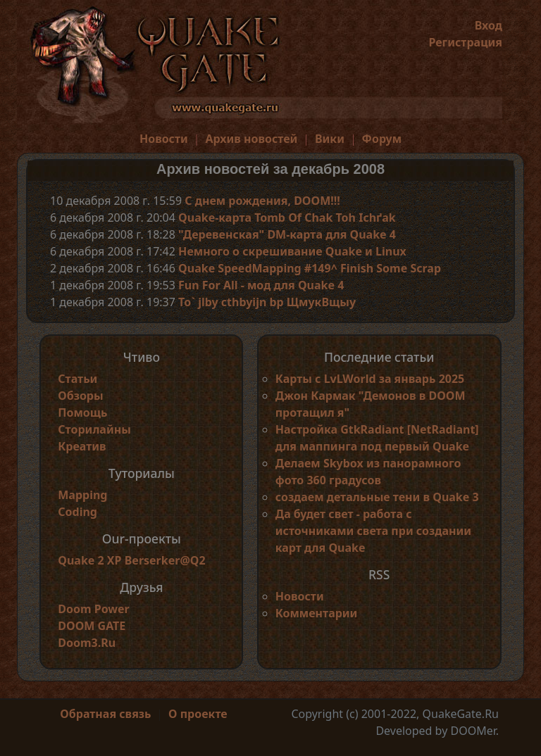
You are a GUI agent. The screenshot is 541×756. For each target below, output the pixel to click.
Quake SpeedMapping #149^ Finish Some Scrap (310, 268)
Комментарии (317, 613)
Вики (330, 139)
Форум (382, 139)
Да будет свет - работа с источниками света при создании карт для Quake (373, 531)
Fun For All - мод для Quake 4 (261, 285)
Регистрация (465, 42)
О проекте (198, 714)
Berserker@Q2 (165, 560)
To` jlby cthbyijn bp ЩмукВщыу (267, 302)
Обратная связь (105, 714)
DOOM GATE (92, 626)
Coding (77, 512)
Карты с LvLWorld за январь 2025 (370, 379)
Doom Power (94, 609)
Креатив (82, 446)
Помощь (82, 412)
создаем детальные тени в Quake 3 (377, 497)
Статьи (77, 379)
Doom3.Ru (87, 643)
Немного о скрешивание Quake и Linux (292, 251)
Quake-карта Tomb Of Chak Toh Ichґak (287, 218)
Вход (489, 25)
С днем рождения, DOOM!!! (262, 201)
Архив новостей (251, 139)
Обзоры (80, 396)
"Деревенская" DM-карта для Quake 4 (287, 234)
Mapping (82, 495)
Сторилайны (94, 429)
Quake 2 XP (91, 560)
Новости (164, 139)
